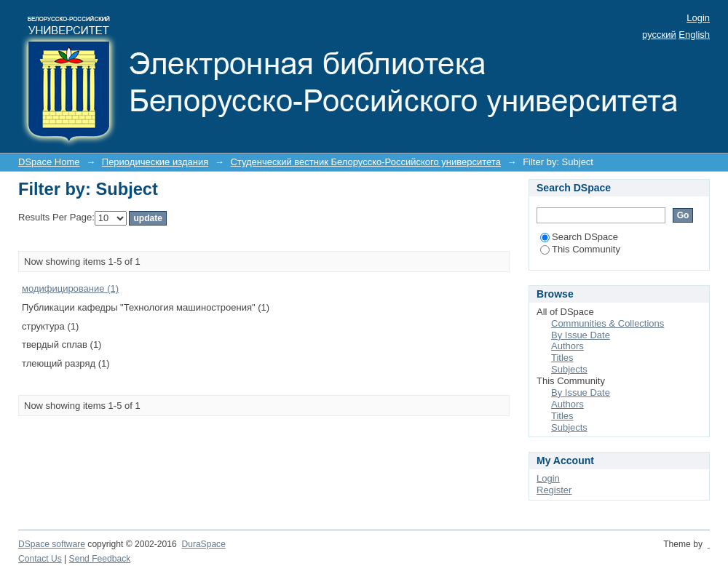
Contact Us (40, 559)
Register (554, 490)
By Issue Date (581, 335)
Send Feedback (100, 559)
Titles (562, 358)
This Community (580, 249)
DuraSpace (203, 544)
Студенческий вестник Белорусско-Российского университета (365, 162)
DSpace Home (49, 162)
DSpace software (52, 544)
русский (659, 35)
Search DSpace (579, 237)
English (694, 35)
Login (698, 18)
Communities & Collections (608, 323)
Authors (567, 346)
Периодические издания (155, 162)
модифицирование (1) (70, 288)
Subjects (569, 369)
